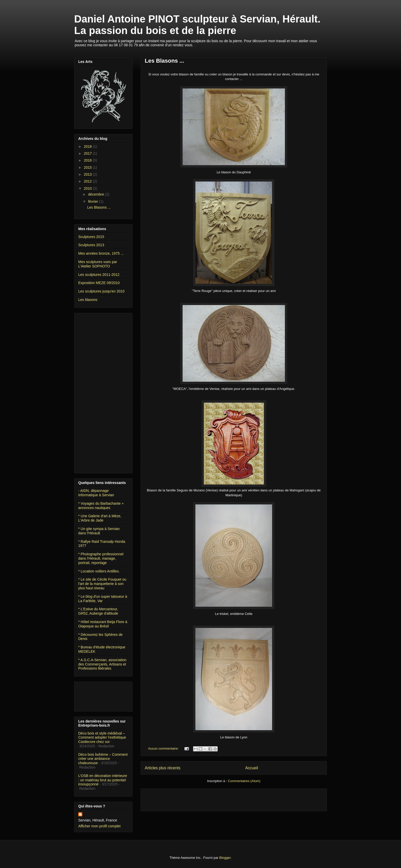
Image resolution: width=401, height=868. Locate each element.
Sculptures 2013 (91, 245)
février (93, 201)
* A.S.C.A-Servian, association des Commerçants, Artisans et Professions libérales (102, 664)
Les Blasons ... (164, 61)
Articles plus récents (163, 768)
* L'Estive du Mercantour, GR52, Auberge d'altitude (98, 611)
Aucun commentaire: (164, 748)
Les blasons (88, 300)
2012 (88, 181)
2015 (88, 167)
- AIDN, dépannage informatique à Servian (96, 493)
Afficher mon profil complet (99, 826)
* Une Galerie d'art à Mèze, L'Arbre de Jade (100, 518)
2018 (88, 146)
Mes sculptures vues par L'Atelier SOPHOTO (98, 264)
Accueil (252, 768)
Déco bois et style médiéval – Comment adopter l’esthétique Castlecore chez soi (102, 738)
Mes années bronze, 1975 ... (101, 253)
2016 (88, 160)
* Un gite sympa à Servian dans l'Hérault (99, 531)
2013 (88, 174)
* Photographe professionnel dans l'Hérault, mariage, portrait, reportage (101, 558)
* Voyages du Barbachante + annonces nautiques (101, 506)
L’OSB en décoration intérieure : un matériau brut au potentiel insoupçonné (103, 780)
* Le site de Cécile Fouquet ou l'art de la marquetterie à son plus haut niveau (102, 584)
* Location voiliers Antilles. (99, 571)
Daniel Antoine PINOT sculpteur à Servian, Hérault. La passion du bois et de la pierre (197, 25)
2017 (88, 153)
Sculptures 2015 (91, 237)
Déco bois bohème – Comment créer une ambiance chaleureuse (103, 759)
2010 (88, 188)
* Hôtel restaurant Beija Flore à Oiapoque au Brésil (103, 624)
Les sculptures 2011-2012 (99, 275)
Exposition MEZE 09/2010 (99, 283)
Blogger (225, 858)
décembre (96, 194)
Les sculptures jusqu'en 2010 (101, 291)
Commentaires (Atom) (244, 781)
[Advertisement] (205, 798)
